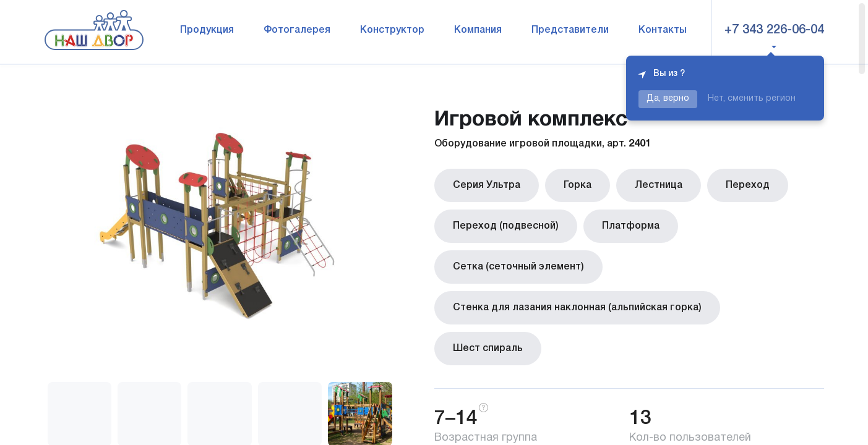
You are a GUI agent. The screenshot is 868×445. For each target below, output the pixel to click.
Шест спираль (488, 349)
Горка (578, 185)
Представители (570, 30)
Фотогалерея (297, 30)
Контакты (663, 30)
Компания (478, 30)
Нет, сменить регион (752, 99)
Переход (748, 185)
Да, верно (668, 99)
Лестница (659, 185)
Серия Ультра (487, 185)
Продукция (207, 30)
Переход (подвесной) (506, 226)
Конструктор (392, 30)
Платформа (631, 226)
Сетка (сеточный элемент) (518, 267)
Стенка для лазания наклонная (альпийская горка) (577, 308)
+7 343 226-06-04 (774, 30)
